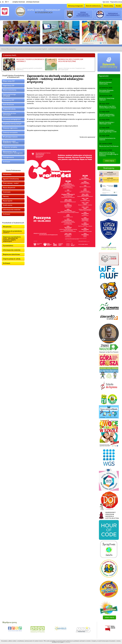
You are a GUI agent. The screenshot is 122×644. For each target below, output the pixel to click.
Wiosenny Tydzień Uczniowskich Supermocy (30, 60)
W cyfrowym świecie (10, 137)
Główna (4, 49)
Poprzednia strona (116, 2)
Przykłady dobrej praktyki (12, 124)
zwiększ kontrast (19, 2)
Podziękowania (8, 157)
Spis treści (106, 2)
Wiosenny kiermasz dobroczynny (105, 83)
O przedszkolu (8, 246)
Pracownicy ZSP (8, 100)
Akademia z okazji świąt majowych (107, 99)
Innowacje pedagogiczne (12, 119)
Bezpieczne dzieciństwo (11, 254)
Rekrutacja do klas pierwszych (10, 114)
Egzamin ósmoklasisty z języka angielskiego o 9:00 (108, 131)
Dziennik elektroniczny (93, 6)
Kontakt (118, 6)
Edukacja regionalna (10, 128)
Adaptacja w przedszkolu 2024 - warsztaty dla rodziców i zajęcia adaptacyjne (12, 239)
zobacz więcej (109, 161)
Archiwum (7, 162)
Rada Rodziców (8, 105)
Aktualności (10, 49)
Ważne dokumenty (10, 90)
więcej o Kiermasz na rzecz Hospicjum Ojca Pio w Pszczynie (72, 69)
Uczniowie (7, 192)
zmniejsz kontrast (33, 2)
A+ (3, 2)
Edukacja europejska (10, 132)
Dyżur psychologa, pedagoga (10, 95)
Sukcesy (6, 196)
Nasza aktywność (9, 188)
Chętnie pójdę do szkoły (12, 259)
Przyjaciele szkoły (9, 109)
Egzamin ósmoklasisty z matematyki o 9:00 (107, 123)
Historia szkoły (108, 6)
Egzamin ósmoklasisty (11, 179)
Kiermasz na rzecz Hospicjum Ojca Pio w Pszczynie (71, 60)
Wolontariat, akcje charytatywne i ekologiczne (13, 152)
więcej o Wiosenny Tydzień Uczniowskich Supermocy (29, 69)
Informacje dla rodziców (12, 210)
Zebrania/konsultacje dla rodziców (107, 139)
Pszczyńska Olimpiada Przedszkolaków (106, 91)
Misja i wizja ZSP (9, 81)
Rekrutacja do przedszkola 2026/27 (12, 232)
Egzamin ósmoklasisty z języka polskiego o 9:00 (107, 115)
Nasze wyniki (8, 201)
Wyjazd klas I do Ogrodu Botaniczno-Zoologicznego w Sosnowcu (109, 154)
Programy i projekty (10, 147)
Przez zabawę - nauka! (11, 183)
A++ (7, 2)
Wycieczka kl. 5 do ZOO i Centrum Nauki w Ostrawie (108, 107)
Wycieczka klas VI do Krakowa (109, 146)
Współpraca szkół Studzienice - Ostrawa (11, 142)
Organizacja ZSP (9, 86)
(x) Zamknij (67, 642)
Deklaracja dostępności (75, 6)
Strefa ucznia (8, 205)
